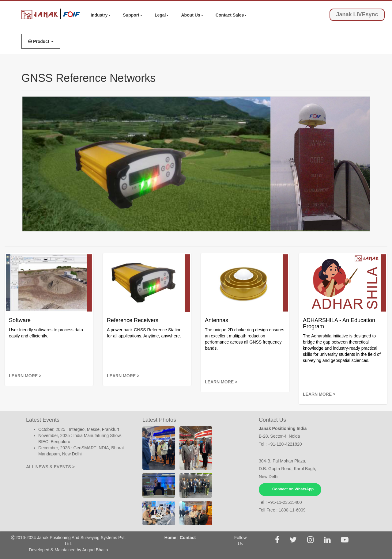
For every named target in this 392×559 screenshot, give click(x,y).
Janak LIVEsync (357, 14)
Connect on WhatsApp (293, 489)
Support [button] (133, 15)
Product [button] (41, 41)
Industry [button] (101, 15)
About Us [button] (192, 15)
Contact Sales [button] (231, 15)
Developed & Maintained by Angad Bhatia (68, 550)
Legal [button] (162, 15)
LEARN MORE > (25, 376)
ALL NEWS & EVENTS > (50, 467)
